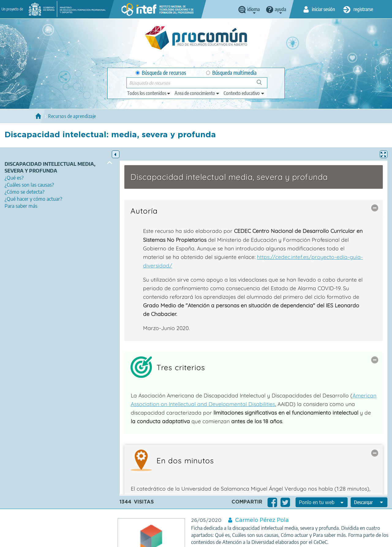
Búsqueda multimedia (231, 73)
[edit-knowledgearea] (197, 93)
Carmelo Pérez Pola (262, 520)
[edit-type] (149, 93)
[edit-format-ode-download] (369, 502)
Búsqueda (263, 85)
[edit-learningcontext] (244, 93)
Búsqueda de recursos (161, 73)
